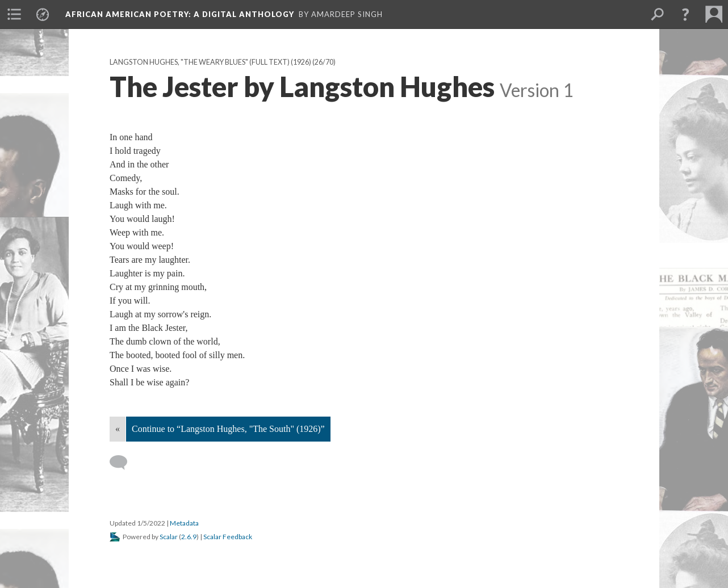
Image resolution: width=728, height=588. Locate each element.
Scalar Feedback (228, 537)
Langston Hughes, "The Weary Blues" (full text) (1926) (210, 62)
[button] (685, 14)
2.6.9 (189, 537)
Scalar (169, 537)
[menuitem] (14, 14)
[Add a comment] (124, 463)
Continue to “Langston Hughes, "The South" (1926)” (228, 429)
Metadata (184, 523)
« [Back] (118, 429)
